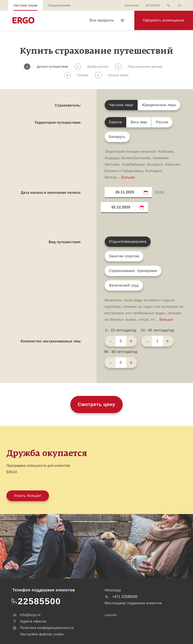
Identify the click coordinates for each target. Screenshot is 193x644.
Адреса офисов (29, 621)
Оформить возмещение (164, 20)
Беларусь (117, 137)
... (146, 192)
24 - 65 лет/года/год (157, 330)
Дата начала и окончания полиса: (51, 193)
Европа (115, 122)
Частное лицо (121, 105)
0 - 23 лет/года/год (121, 330)
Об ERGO (153, 5)
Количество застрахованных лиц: (51, 341)
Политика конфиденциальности (43, 628)
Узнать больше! (28, 496)
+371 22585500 (121, 597)
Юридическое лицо (159, 105)
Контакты (132, 5)
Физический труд (124, 285)
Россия (162, 122)
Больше (128, 177)
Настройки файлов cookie (42, 634)
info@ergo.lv (27, 615)
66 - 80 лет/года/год (121, 352)
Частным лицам (25, 5)
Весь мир (139, 122)
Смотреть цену (96, 404)
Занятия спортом (124, 256)
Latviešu (111, 615)
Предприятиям (59, 5)
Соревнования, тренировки (133, 271)
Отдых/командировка (128, 242)
